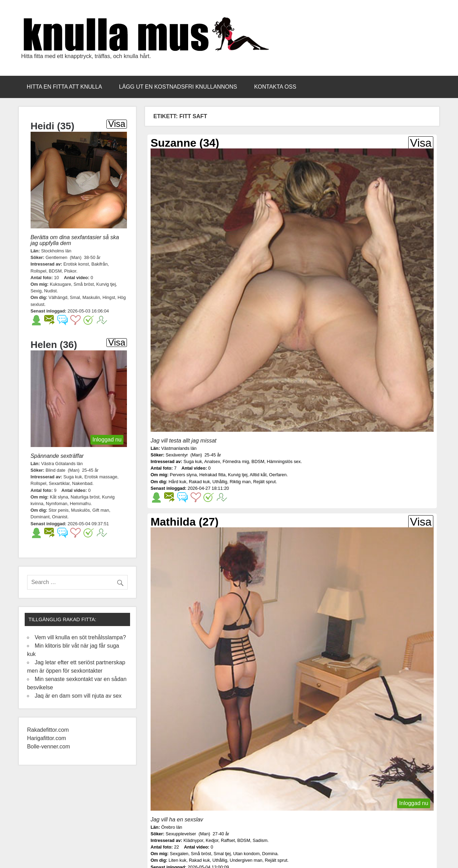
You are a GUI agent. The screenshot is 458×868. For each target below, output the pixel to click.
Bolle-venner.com (49, 747)
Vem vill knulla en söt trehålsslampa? (80, 637)
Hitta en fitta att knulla (65, 87)
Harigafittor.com (47, 738)
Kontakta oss (275, 87)
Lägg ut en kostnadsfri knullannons (178, 87)
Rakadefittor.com (49, 730)
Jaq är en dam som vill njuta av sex (78, 696)
